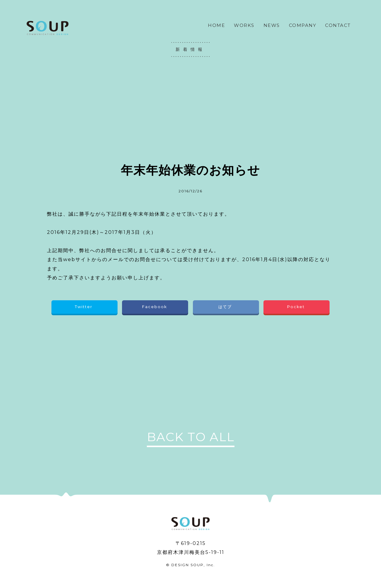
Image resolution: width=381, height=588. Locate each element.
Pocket (297, 307)
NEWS (272, 25)
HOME (216, 25)
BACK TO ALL (191, 437)
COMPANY (303, 25)
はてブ (226, 307)
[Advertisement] (190, 109)
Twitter (84, 307)
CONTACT (338, 25)
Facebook (155, 307)
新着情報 (191, 49)
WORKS (244, 25)
